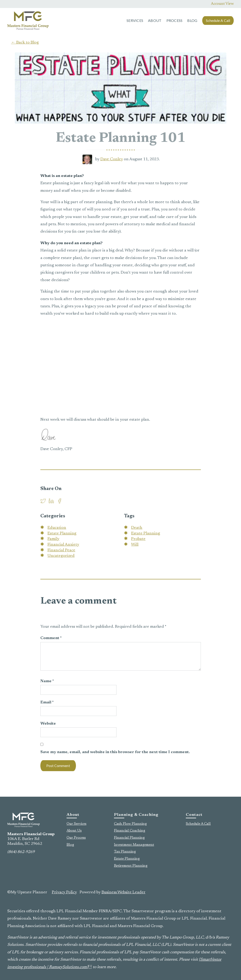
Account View (222, 4)
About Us (74, 831)
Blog (192, 21)
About (155, 21)
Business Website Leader (123, 892)
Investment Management (134, 845)
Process (175, 21)
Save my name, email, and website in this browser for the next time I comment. (115, 752)
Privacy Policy (64, 892)
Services (135, 21)
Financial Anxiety (63, 545)
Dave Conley (112, 159)
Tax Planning (125, 852)
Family (53, 539)
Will (135, 545)
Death (137, 528)
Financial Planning (129, 838)
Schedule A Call (218, 20)
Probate (138, 539)
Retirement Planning (131, 866)
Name (47, 681)
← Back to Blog (25, 43)
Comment (51, 638)
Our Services (76, 824)
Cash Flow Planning (130, 824)
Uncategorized (61, 556)
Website (48, 724)
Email (47, 703)
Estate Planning (62, 534)
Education (57, 528)
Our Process (76, 838)
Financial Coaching (130, 831)
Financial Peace (61, 550)
